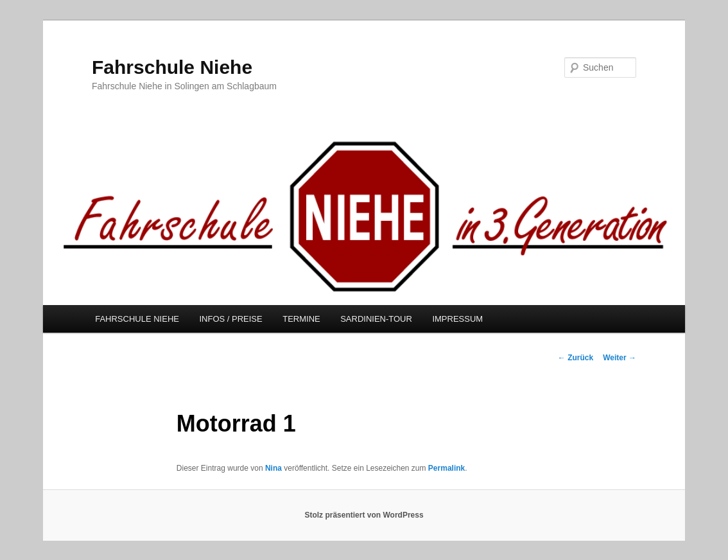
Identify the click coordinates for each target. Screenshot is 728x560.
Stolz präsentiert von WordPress (364, 515)
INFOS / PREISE (230, 319)
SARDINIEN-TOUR (376, 319)
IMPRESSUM (457, 319)
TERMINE (301, 319)
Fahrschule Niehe (172, 67)
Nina (273, 468)
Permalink (446, 468)
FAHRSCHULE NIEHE (137, 319)
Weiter (620, 358)
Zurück (576, 358)
